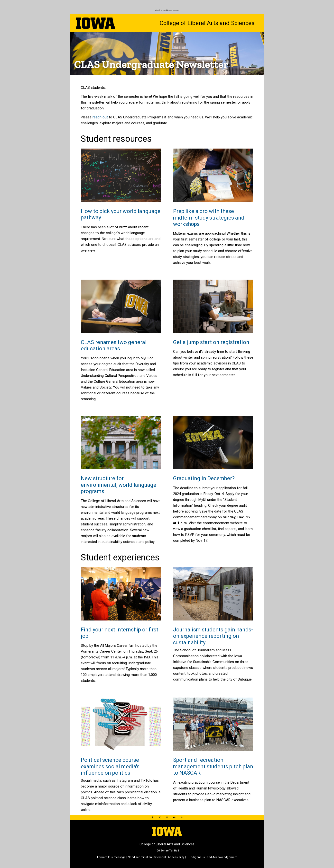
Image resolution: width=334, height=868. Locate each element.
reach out (100, 117)
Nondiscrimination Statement (147, 857)
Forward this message (111, 857)
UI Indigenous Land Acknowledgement (212, 857)
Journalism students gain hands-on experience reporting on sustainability (213, 636)
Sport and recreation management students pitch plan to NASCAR (213, 766)
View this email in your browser (167, 10)
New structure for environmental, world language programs (119, 485)
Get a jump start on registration (211, 342)
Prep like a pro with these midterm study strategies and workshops (209, 218)
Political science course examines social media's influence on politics (110, 766)
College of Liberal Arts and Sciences (207, 23)
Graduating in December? (204, 478)
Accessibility (176, 857)
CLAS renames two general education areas (114, 345)
